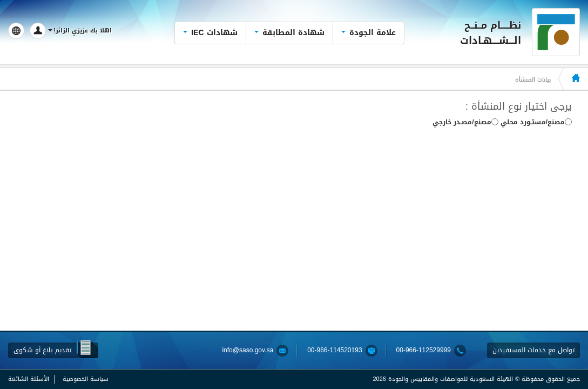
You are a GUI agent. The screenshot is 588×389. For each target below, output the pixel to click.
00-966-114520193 (334, 350)
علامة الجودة (369, 33)
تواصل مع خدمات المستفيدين (533, 350)
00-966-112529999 (424, 350)
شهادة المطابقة (289, 33)
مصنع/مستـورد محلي (536, 123)
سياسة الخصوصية (86, 379)
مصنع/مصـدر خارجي (465, 123)
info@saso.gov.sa (248, 350)
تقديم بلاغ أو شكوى (42, 350)
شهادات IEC (210, 33)
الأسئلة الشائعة (29, 379)
